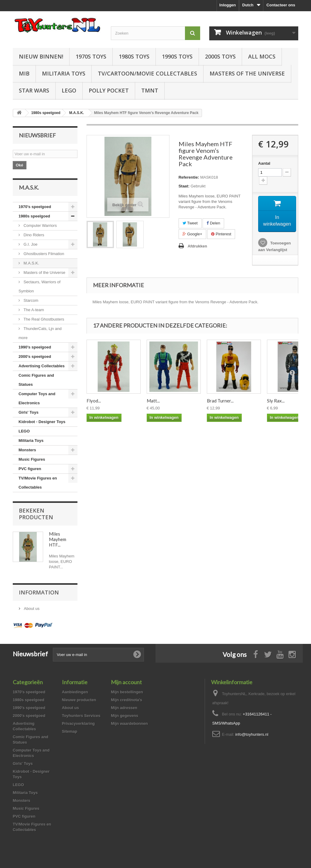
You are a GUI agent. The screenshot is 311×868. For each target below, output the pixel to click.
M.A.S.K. (31, 263)
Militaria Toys (64, 73)
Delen (213, 223)
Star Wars (34, 90)
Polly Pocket (109, 90)
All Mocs (262, 56)
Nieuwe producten (79, 700)
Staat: (184, 186)
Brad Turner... (220, 401)
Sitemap (70, 731)
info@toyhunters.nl (252, 734)
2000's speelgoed (35, 357)
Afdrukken (197, 246)
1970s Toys (91, 56)
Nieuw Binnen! (41, 56)
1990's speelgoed (35, 347)
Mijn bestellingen (127, 692)
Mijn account (126, 682)
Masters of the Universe (247, 73)
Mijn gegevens (125, 716)
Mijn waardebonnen (129, 723)
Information (39, 592)
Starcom (30, 300)
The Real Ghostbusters (43, 319)
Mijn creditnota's (126, 700)
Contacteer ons (281, 5)
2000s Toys (220, 56)
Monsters (27, 450)
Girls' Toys (29, 412)
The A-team (33, 310)
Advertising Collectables (42, 366)
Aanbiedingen (75, 692)
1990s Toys (177, 56)
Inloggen (227, 5)
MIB (24, 73)
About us (31, 609)
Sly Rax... (276, 401)
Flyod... (94, 401)
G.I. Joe (30, 244)
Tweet (190, 223)
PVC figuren (30, 469)
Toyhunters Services (81, 716)
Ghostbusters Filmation (43, 254)
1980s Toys (134, 56)
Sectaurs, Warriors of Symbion (39, 286)
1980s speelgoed (34, 216)
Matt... (153, 401)
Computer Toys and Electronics (37, 398)
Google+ (192, 234)
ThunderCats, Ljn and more (40, 333)
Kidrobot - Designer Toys (42, 422)
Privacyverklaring (78, 723)
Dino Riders (33, 235)
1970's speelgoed (35, 207)
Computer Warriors (40, 225)
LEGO (69, 90)
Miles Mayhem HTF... (58, 539)
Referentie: (189, 177)
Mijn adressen (124, 708)
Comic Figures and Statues (36, 380)
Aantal (264, 163)
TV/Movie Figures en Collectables (38, 483)
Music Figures (32, 459)
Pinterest (221, 234)
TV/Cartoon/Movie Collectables (147, 73)
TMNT (150, 90)
